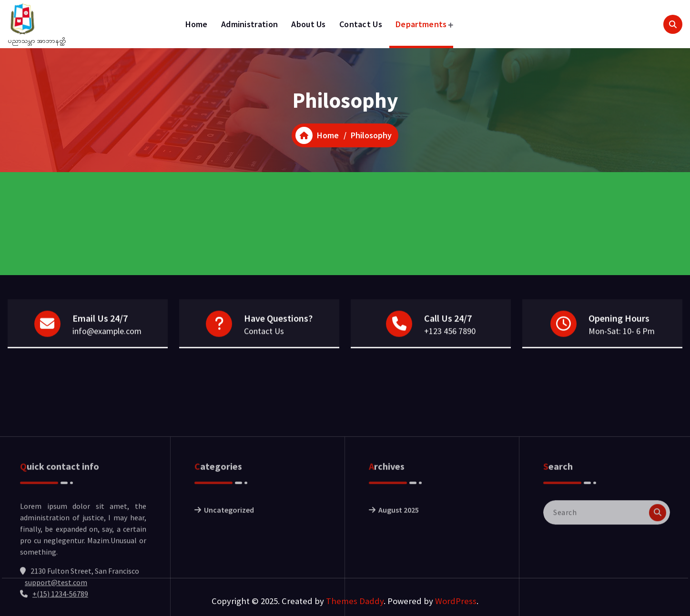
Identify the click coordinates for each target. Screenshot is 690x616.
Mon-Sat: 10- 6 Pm (622, 332)
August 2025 (399, 552)
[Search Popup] (673, 24)
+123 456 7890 (450, 332)
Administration (249, 24)
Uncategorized (229, 552)
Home (197, 24)
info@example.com (107, 332)
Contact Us (361, 24)
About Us (308, 24)
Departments (421, 24)
